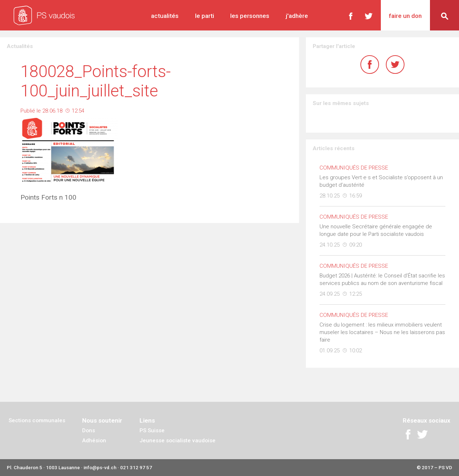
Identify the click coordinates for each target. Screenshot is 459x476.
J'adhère (297, 16)
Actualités (165, 16)
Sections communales (37, 420)
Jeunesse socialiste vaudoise (178, 441)
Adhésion (94, 441)
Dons (89, 430)
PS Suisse (152, 430)
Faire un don (405, 16)
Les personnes (250, 16)
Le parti (205, 16)
